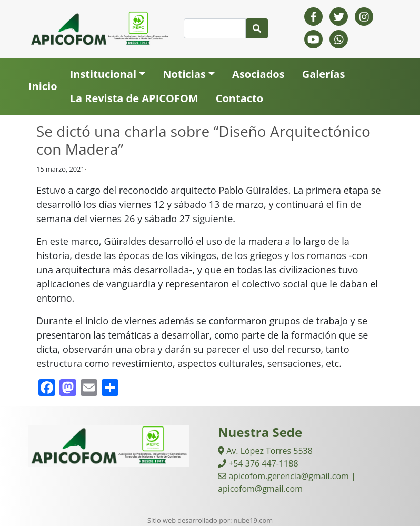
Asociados (258, 74)
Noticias (184, 74)
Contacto (239, 98)
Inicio (43, 86)
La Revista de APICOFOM (134, 98)
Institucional (103, 74)
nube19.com (253, 520)
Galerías (324, 74)
